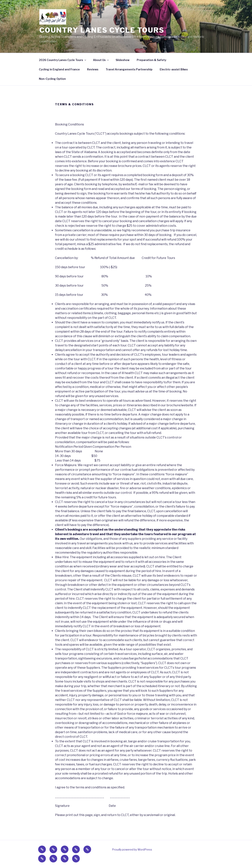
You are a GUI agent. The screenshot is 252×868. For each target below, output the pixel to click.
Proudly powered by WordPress (132, 849)
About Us (101, 60)
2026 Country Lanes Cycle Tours (63, 60)
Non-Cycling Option (52, 79)
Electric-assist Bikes (174, 69)
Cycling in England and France (59, 69)
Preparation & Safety (152, 60)
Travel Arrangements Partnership (129, 69)
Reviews (93, 69)
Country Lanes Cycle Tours (102, 30)
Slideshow (123, 60)
